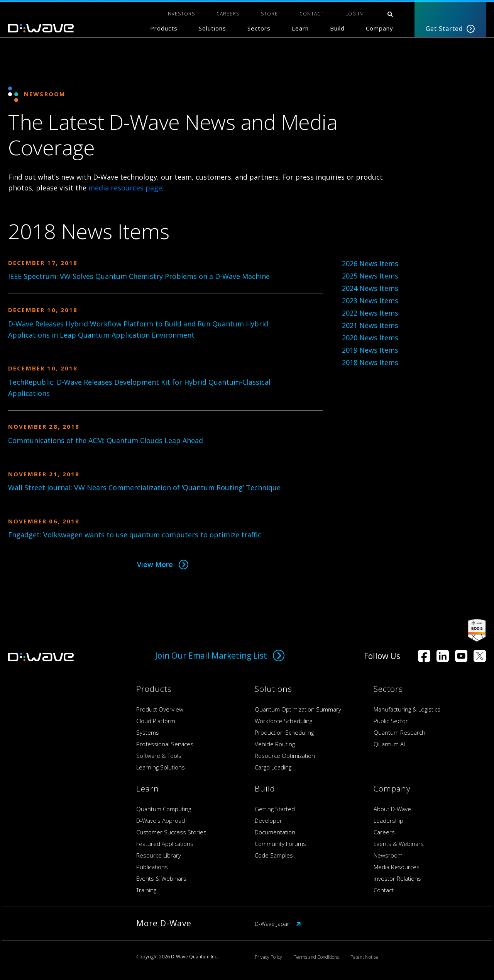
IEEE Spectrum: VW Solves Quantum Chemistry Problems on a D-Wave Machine (139, 276)
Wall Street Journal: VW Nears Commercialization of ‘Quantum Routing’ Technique (144, 487)
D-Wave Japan (278, 924)
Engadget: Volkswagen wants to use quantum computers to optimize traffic (135, 535)
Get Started (450, 29)
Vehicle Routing (275, 744)
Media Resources (397, 867)
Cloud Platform (156, 721)
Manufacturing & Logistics (407, 709)
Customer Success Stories (171, 832)
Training (146, 890)
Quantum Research (399, 732)
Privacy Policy (268, 957)
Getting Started (275, 809)
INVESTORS (181, 14)
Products (164, 28)
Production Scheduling (284, 732)
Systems (148, 732)
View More (163, 564)
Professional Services (165, 744)
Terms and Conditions (316, 957)
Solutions (212, 28)
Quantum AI (389, 744)
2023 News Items (370, 301)
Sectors (259, 28)
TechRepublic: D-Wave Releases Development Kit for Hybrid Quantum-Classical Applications (139, 388)
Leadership (388, 820)
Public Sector (391, 721)
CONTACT (312, 14)
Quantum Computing (164, 809)
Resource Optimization (285, 756)
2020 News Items (370, 338)
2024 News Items (370, 288)
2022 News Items (370, 313)
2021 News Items (370, 325)
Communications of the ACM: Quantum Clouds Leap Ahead (106, 440)
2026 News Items (370, 263)
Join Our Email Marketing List (220, 656)
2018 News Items (370, 362)
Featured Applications (165, 844)
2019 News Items (370, 350)
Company (380, 28)
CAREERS (228, 14)
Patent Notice (364, 957)
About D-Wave (392, 809)
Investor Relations (397, 878)
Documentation (275, 832)
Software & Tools (159, 756)
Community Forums (280, 844)
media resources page (125, 188)
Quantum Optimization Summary (298, 709)
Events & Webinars (161, 878)
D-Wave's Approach (162, 820)
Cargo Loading (273, 767)
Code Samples (274, 855)
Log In (354, 14)
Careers (384, 832)
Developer (268, 820)
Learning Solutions (161, 767)
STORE (269, 14)
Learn (300, 28)
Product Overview (160, 709)
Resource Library (159, 855)
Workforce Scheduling (283, 721)
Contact (384, 890)
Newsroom (388, 855)
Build (337, 28)
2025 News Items (370, 276)
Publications (152, 867)
